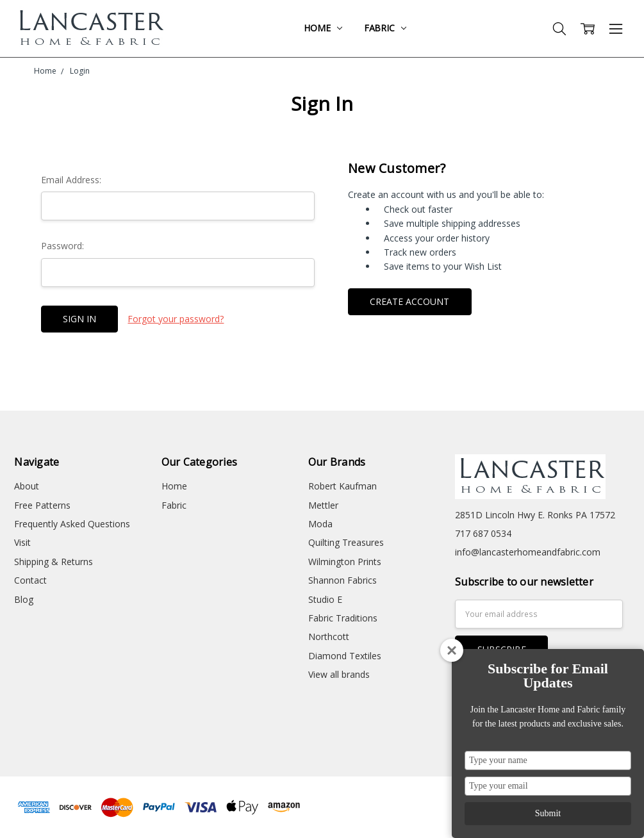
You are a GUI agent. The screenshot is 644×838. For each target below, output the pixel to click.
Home (323, 28)
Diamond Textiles (345, 656)
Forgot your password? (176, 319)
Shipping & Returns (54, 562)
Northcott (329, 637)
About (27, 486)
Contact (30, 580)
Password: (62, 246)
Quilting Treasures (346, 542)
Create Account (409, 301)
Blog (24, 599)
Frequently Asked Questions (72, 524)
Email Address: (71, 180)
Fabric (385, 28)
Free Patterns (42, 505)
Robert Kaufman (343, 486)
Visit (22, 542)
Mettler (323, 505)
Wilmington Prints (345, 562)
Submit (548, 813)
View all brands (339, 674)
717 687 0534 (483, 533)
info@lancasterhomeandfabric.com (528, 552)
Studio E (325, 599)
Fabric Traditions (343, 618)
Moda (320, 524)
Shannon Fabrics (343, 580)
